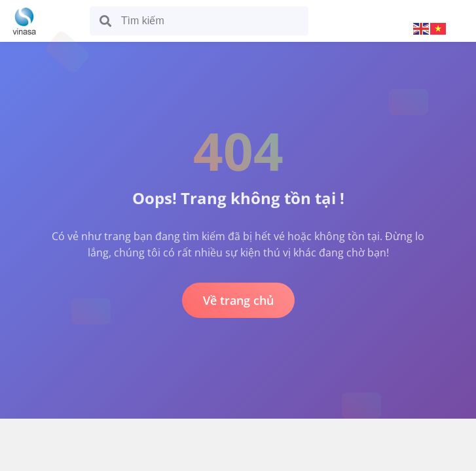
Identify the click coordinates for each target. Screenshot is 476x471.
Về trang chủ (238, 300)
